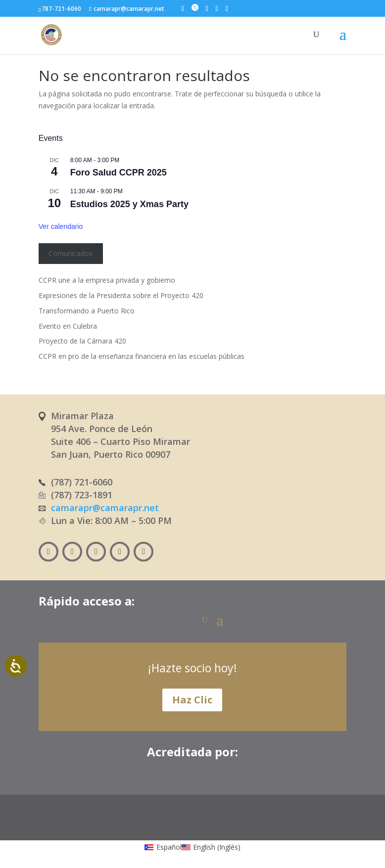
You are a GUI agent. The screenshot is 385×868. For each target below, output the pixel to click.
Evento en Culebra (68, 326)
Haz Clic (192, 700)
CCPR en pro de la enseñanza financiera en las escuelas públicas (142, 356)
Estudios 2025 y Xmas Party (129, 204)
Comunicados (71, 253)
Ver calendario (61, 226)
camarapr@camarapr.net (105, 508)
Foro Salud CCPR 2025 (119, 173)
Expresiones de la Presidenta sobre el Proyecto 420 (121, 295)
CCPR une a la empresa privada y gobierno (107, 280)
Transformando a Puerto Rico (87, 311)
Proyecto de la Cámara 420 (82, 341)
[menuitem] (163, 847)
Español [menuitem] (169, 847)
